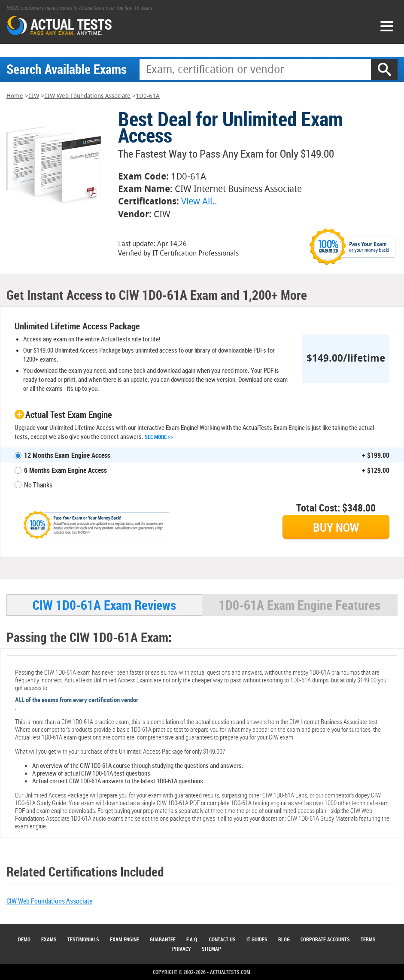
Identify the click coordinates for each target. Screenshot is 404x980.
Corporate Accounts (325, 939)
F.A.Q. (192, 939)
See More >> (159, 437)
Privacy (182, 949)
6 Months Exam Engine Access (65, 470)
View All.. (199, 201)
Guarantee (163, 939)
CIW (34, 96)
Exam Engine (125, 939)
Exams (49, 939)
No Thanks (38, 485)
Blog (284, 939)
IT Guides (257, 939)
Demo (24, 939)
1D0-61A (148, 96)
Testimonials (83, 939)
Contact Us (222, 939)
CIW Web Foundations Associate (87, 96)
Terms (368, 939)
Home (15, 96)
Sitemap (211, 949)
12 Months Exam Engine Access (67, 455)
